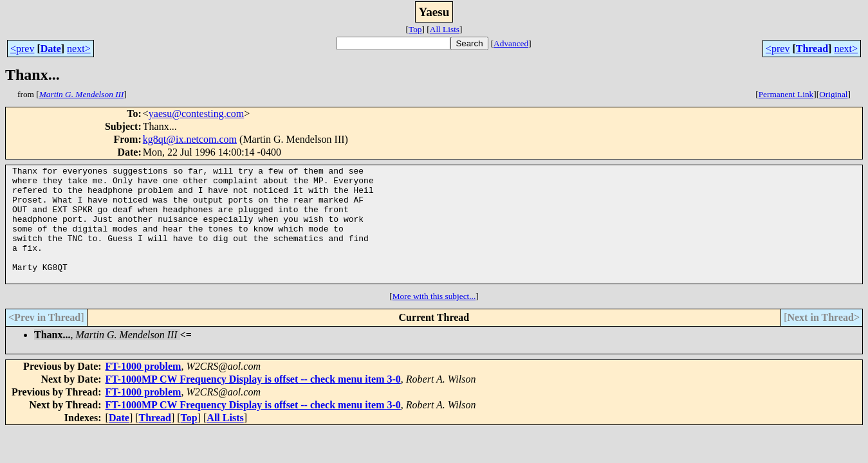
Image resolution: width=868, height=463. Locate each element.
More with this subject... (434, 319)
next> (79, 49)
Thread (812, 49)
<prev (22, 49)
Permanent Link (786, 94)
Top (415, 29)
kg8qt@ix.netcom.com (190, 139)
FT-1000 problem (143, 389)
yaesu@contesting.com (196, 113)
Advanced (511, 43)
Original (833, 94)
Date (51, 49)
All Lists (445, 29)
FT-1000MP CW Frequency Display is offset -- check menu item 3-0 (253, 402)
